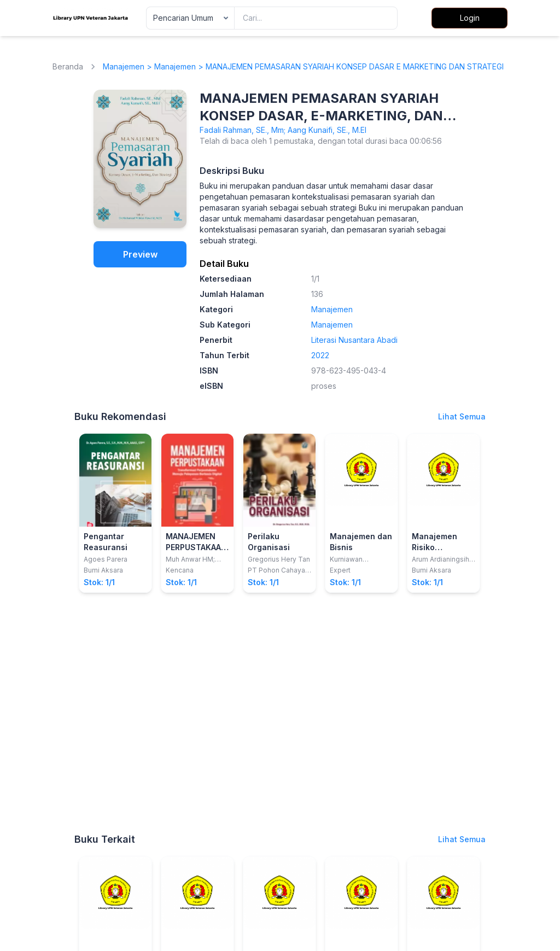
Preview (140, 254)
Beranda (68, 66)
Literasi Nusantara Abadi (354, 340)
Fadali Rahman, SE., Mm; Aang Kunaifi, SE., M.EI (283, 130)
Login (470, 18)
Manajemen (124, 66)
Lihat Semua (462, 416)
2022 (320, 355)
